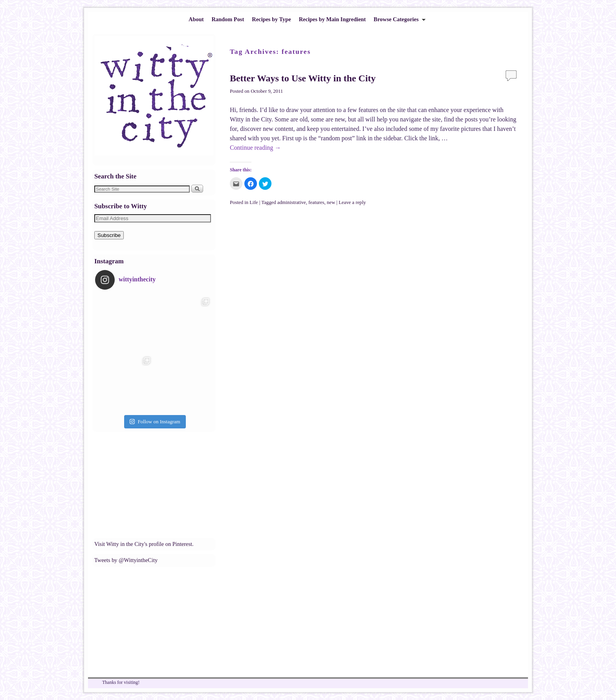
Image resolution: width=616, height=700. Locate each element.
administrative (292, 202)
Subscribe (109, 235)
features (316, 202)
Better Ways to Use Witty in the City (303, 78)
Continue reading (255, 148)
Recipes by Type (271, 19)
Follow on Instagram (155, 422)
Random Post (228, 19)
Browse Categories (398, 21)
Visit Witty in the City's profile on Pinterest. (144, 544)
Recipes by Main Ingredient (332, 19)
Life (254, 202)
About (196, 19)
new (331, 202)
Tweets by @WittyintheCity (126, 560)
